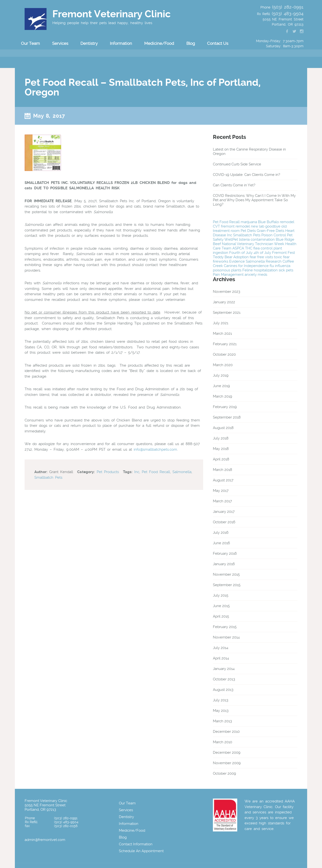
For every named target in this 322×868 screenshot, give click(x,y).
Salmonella (182, 472)
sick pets (286, 270)
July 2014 (221, 648)
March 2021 (222, 334)
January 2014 (224, 669)
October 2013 (224, 679)
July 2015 (221, 595)
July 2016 (221, 533)
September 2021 (227, 313)
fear (286, 257)
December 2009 (227, 753)
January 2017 (224, 512)
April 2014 (221, 658)
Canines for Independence (246, 266)
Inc (137, 472)
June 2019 (221, 386)
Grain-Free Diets (270, 231)
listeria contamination (257, 239)
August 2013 (223, 690)
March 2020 (223, 365)
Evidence (237, 261)
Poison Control (274, 235)
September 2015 (227, 585)
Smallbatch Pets (48, 477)
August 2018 (223, 428)
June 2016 (221, 543)
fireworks (221, 261)
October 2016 (224, 522)
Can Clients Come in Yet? (234, 185)
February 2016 (225, 553)
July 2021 (221, 323)
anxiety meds (256, 275)
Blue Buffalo (268, 222)
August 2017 (223, 480)
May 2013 (221, 711)
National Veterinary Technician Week (253, 244)
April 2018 (221, 459)
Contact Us (218, 43)
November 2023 (227, 292)
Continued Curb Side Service (237, 164)
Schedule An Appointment (141, 851)
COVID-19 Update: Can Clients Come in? (246, 175)
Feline (248, 270)
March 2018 (223, 470)
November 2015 (226, 574)
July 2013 (221, 700)
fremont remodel (235, 226)
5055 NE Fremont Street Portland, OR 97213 (45, 807)
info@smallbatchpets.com (155, 449)
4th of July (262, 253)
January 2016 (224, 564)
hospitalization (266, 270)
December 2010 (226, 732)
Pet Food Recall (156, 472)
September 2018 (227, 417)
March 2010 (223, 742)
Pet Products (108, 472)
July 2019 (221, 375)
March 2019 (223, 396)
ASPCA (238, 248)
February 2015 (225, 627)
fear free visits (261, 257)
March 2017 (222, 501)
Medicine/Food (159, 43)
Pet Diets (248, 231)
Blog (191, 43)
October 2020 (224, 354)
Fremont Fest (284, 253)
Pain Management (228, 275)
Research (274, 261)
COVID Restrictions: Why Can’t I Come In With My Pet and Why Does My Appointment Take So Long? (254, 200)
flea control (263, 248)
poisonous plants (227, 270)
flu (272, 266)
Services (60, 43)
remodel (287, 222)
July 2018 (221, 438)
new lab (258, 226)
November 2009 (227, 763)
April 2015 (221, 616)
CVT (216, 226)
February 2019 (225, 407)
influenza (283, 266)
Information (121, 43)
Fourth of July (241, 253)
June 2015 (221, 606)
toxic (278, 257)
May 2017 (221, 491)
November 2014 (226, 637)
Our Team (30, 43)
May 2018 (221, 449)
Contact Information (136, 844)
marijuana (249, 222)
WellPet (231, 239)
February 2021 (225, 344)
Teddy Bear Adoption (231, 257)
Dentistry (89, 43)
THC (249, 248)
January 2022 (224, 302)
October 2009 (224, 773)
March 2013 (222, 721)
